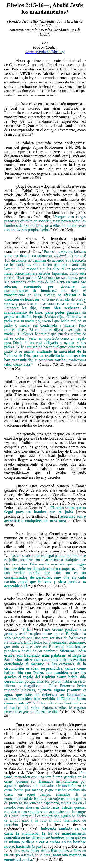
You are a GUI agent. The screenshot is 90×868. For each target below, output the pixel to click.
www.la (31, 52)
